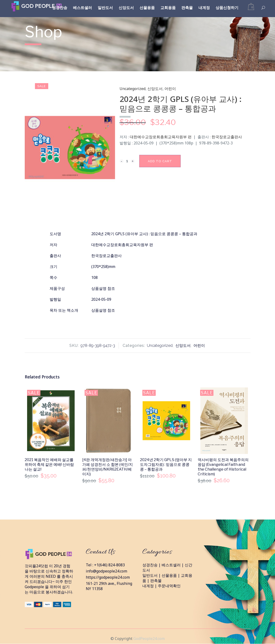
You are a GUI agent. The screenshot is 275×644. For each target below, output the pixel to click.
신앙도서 (155, 89)
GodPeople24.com (149, 639)
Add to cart (160, 161)
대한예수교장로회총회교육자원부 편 (161, 137)
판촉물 (156, 581)
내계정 (148, 586)
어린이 (170, 89)
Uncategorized (133, 89)
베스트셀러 (171, 565)
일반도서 (150, 575)
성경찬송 (150, 565)
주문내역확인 (169, 586)
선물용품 (169, 575)
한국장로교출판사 (227, 137)
